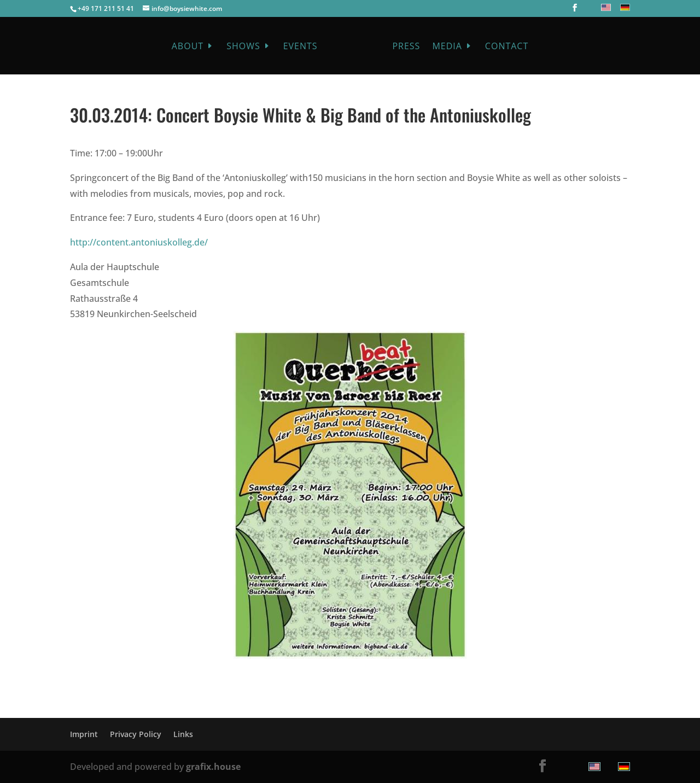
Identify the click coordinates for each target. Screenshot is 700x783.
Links (183, 734)
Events (303, 47)
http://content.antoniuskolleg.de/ (139, 242)
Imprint (84, 734)
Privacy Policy (136, 734)
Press (403, 47)
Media (444, 47)
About (190, 47)
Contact (503, 47)
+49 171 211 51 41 (106, 8)
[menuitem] (605, 7)
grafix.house (213, 767)
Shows (247, 47)
